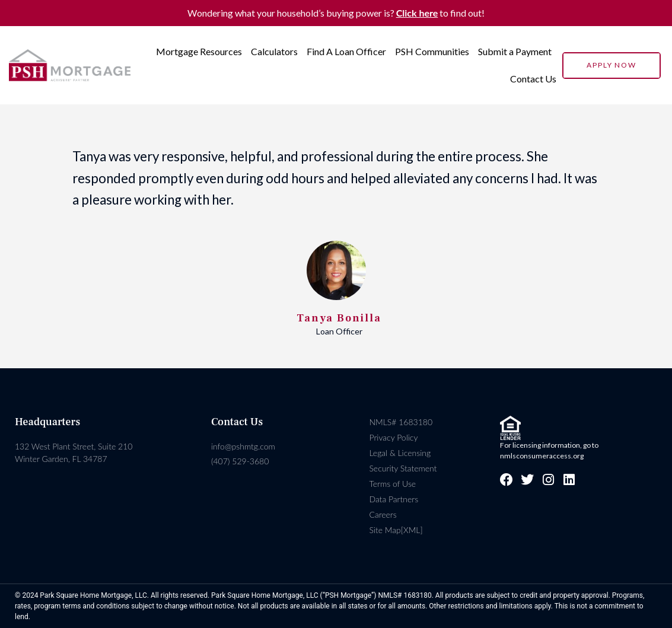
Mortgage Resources (199, 51)
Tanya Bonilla (339, 318)
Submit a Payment (515, 51)
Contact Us (533, 79)
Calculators (274, 51)
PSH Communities (432, 51)
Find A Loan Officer (346, 51)
